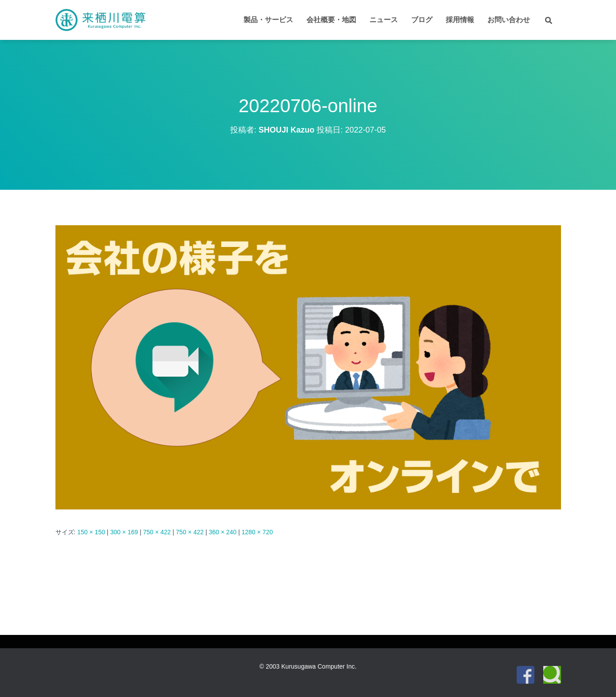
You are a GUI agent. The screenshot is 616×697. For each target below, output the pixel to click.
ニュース (384, 20)
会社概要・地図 (331, 20)
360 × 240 (223, 532)
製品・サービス (268, 20)
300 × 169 (124, 532)
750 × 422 (157, 532)
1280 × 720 (257, 532)
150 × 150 (91, 532)
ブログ (422, 20)
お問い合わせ (509, 20)
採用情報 (460, 20)
